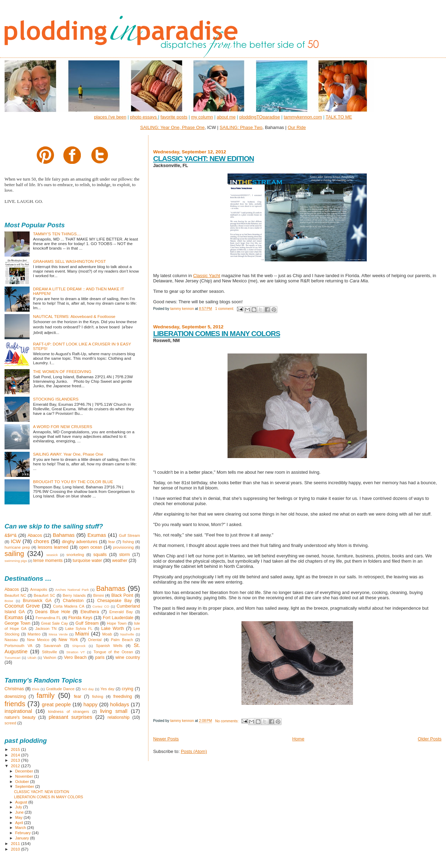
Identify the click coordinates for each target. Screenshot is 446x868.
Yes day (107, 689)
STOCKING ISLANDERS (56, 399)
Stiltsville (49, 652)
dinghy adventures (80, 542)
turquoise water (87, 561)
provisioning (123, 547)
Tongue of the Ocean (113, 652)
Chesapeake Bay (114, 601)
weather (120, 561)
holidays (120, 705)
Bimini (99, 595)
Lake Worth (113, 629)
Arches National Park (72, 590)
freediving (123, 696)
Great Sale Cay (55, 623)
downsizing (15, 696)
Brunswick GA (37, 601)
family (46, 695)
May (20, 817)
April (20, 823)
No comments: (227, 721)
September (25, 786)
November (25, 776)
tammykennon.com (303, 117)
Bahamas (64, 535)
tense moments (48, 561)
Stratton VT (75, 652)
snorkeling (75, 555)
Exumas (97, 535)
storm (125, 555)
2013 (16, 760)
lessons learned (53, 547)
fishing (128, 542)
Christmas (14, 689)
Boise (9, 601)
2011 (16, 843)
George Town (17, 623)
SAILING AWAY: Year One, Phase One (68, 454)
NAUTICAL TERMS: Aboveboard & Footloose (74, 316)
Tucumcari (13, 658)
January (23, 838)
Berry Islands (74, 595)
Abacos (35, 535)
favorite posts (174, 117)
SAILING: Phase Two (241, 127)
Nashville (127, 634)
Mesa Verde (58, 634)
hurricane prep (17, 547)
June (20, 812)
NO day (88, 689)
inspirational (18, 711)
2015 (16, 749)
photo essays (144, 117)
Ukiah (32, 658)
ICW (16, 541)
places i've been (110, 117)
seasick (52, 555)
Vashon (50, 657)
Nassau (11, 640)
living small (114, 711)
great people (56, 705)
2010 (16, 849)
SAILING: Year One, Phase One (172, 127)
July (19, 807)
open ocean (91, 547)
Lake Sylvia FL (79, 629)
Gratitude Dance (60, 689)
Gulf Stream (129, 535)
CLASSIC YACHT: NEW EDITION (203, 158)
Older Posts (430, 739)
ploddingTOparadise (260, 117)
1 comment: (225, 309)
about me (226, 117)
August (22, 802)
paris (100, 657)
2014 (16, 755)
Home (298, 739)
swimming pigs (16, 561)
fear (112, 542)
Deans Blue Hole (53, 612)
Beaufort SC (45, 595)
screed (10, 723)
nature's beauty (20, 717)
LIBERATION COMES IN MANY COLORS (217, 333)
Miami (82, 634)
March (21, 828)
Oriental (95, 640)
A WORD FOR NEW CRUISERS (63, 427)
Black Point (122, 595)
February (24, 833)
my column (202, 117)
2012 (16, 766)
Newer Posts (166, 739)
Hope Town (117, 623)
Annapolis (39, 589)
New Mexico (38, 640)
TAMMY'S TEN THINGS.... (57, 234)
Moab (107, 634)
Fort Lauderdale (118, 618)
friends (15, 704)
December (25, 771)
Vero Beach (75, 657)
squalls (100, 555)
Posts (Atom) (194, 751)
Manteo (34, 634)
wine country (128, 657)
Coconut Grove (22, 606)
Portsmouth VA (18, 646)
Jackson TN (46, 629)
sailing (14, 554)
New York (68, 640)
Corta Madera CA (69, 606)
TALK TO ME (339, 117)
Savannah (52, 646)
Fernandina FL (48, 618)
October (23, 782)
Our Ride (297, 127)
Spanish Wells (109, 646)
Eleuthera (90, 612)
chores (41, 541)
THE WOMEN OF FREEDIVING (62, 371)
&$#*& (11, 535)
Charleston (73, 601)
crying (128, 689)
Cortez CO (101, 606)
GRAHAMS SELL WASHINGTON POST (70, 261)
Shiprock (79, 646)
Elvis (36, 689)
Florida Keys (80, 618)
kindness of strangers (68, 711)
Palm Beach (122, 640)
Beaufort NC (15, 595)
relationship (119, 717)
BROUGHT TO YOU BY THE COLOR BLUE (73, 482)
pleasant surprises (71, 717)
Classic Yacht (207, 276)
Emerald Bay (121, 612)
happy (90, 705)
